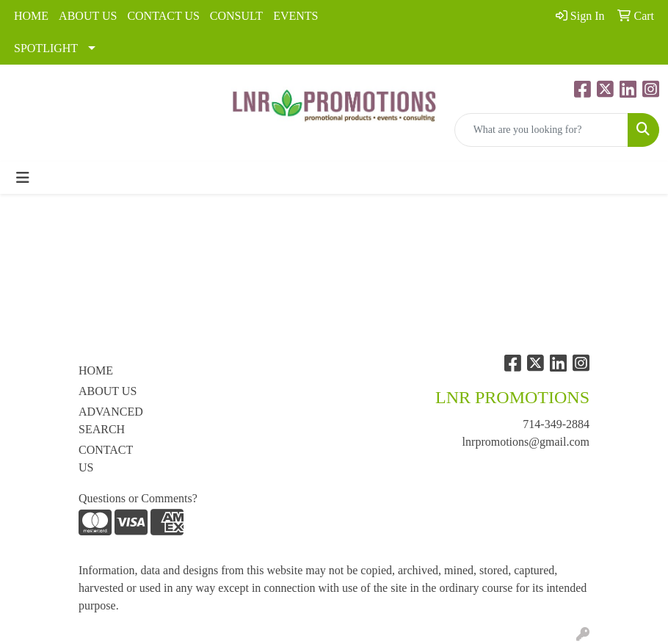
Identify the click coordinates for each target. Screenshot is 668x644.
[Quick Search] (541, 130)
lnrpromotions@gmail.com (526, 442)
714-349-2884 (556, 424)
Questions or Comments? (138, 498)
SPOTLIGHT (46, 48)
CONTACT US (163, 16)
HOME (31, 16)
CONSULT (236, 16)
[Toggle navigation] (23, 178)
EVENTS (295, 16)
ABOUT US (88, 16)
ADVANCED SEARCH (111, 420)
